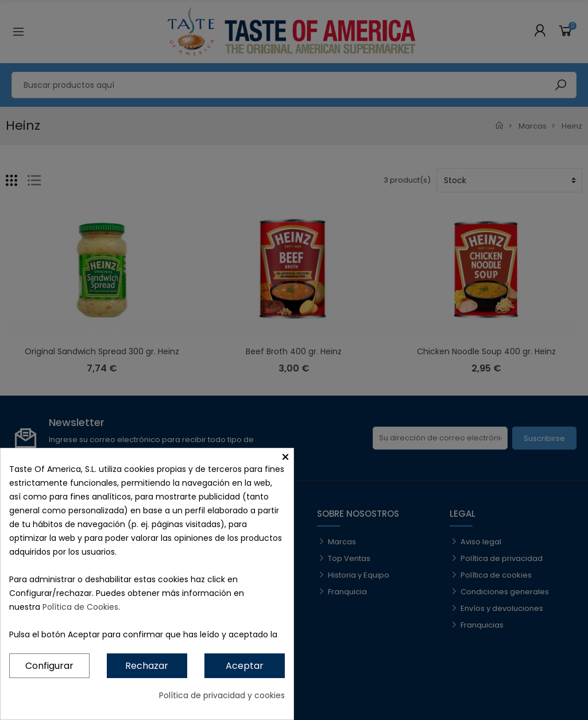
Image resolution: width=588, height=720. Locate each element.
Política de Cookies (80, 607)
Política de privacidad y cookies (222, 695)
